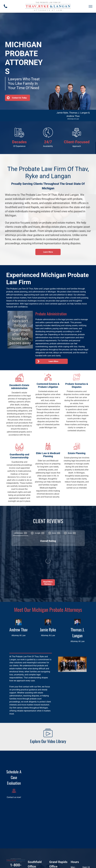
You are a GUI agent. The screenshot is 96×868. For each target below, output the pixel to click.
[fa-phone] (5, 9)
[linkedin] (16, 837)
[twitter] (21, 837)
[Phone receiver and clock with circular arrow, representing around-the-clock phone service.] (48, 137)
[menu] (90, 6)
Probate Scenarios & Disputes (77, 385)
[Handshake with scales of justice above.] (77, 137)
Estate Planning (77, 453)
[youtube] (15, 843)
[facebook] (10, 837)
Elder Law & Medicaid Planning (48, 455)
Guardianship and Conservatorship (19, 456)
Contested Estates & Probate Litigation (48, 385)
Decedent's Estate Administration (19, 387)
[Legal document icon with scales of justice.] (19, 137)
